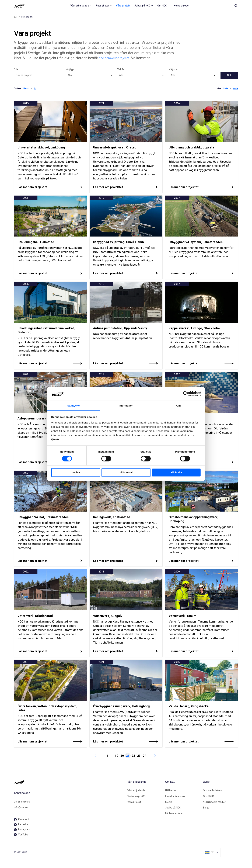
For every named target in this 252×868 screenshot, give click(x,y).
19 (117, 756)
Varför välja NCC (136, 796)
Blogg (206, 808)
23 (139, 756)
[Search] (236, 6)
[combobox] (90, 75)
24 (145, 756)
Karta (235, 88)
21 (128, 756)
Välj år (121, 69)
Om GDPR (208, 796)
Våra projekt (134, 802)
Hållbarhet (171, 790)
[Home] (15, 17)
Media (169, 802)
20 (122, 756)
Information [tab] (126, 406)
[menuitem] (81, 6)
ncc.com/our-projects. (114, 58)
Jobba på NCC (173, 808)
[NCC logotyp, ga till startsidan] (20, 6)
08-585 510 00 (22, 802)
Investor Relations (175, 796)
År (35, 88)
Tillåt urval (126, 472)
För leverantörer (174, 813)
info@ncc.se (21, 807)
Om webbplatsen (212, 790)
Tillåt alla (176, 472)
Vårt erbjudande (136, 790)
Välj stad (174, 69)
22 (133, 756)
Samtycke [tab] (74, 406)
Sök (16, 69)
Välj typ (70, 69)
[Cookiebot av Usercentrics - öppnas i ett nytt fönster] (186, 394)
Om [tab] (178, 406)
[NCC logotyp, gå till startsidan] (69, 782)
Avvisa (76, 472)
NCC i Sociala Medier (214, 802)
